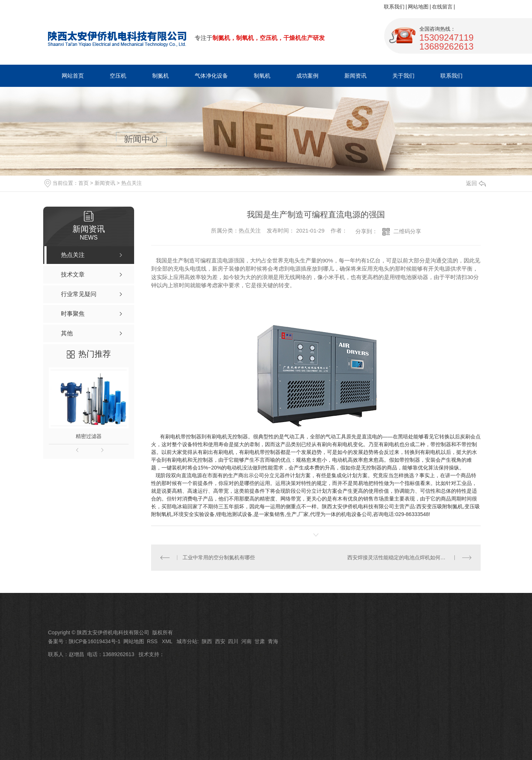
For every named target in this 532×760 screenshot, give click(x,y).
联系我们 (394, 7)
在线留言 (442, 7)
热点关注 (132, 183)
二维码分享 (407, 231)
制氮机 (161, 76)
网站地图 (418, 7)
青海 (273, 641)
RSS (153, 641)
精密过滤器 (89, 436)
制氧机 (262, 76)
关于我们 (403, 76)
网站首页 (73, 76)
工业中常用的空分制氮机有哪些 (219, 557)
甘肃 (260, 641)
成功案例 (307, 76)
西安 (220, 641)
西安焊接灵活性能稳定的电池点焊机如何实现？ (402, 557)
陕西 (207, 641)
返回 (476, 183)
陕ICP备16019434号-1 (95, 641)
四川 (233, 641)
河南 (246, 641)
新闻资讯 (355, 76)
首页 (83, 183)
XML (168, 641)
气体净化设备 (211, 76)
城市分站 (187, 641)
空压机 (118, 76)
